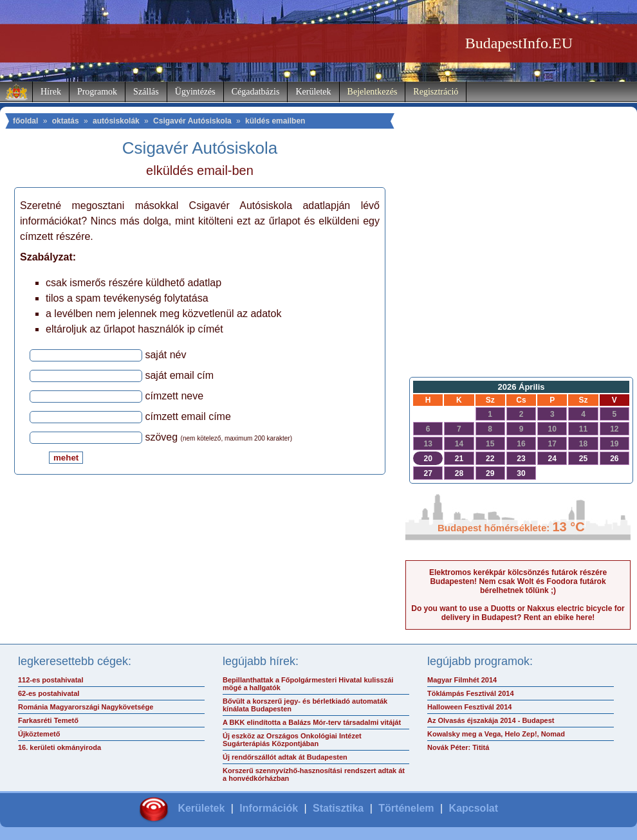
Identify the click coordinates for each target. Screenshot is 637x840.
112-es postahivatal (51, 680)
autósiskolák (116, 121)
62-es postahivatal (49, 693)
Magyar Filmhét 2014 (462, 680)
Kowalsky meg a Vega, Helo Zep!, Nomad (496, 734)
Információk (269, 808)
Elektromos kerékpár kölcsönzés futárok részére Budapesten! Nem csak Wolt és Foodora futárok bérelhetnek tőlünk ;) (518, 581)
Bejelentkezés (373, 92)
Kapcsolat (474, 808)
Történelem (406, 808)
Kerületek (313, 92)
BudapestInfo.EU (519, 43)
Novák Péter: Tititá (458, 747)
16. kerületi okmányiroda (60, 747)
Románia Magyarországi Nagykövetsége (86, 707)
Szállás (146, 92)
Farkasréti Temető (48, 720)
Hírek (51, 92)
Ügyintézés (195, 92)
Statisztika (338, 808)
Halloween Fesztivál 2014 (469, 707)
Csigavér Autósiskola (192, 121)
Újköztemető (39, 734)
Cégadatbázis (256, 92)
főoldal (25, 121)
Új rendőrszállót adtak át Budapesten (285, 757)
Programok (97, 92)
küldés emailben (275, 121)
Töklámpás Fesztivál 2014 (471, 693)
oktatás (66, 121)
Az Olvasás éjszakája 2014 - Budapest (491, 720)
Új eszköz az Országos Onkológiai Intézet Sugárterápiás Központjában (292, 740)
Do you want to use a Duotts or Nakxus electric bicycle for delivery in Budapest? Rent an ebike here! (518, 613)
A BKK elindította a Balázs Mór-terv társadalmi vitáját (312, 722)
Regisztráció (436, 92)
